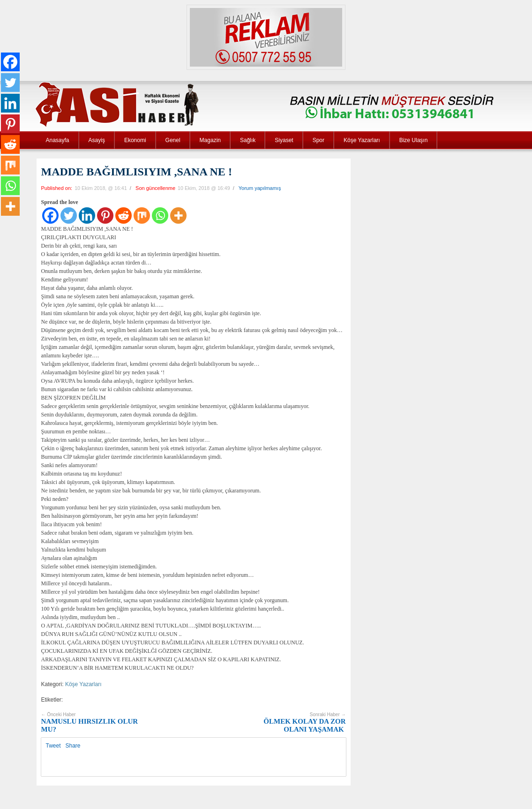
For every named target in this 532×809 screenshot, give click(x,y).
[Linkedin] (87, 215)
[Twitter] (69, 215)
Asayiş (97, 140)
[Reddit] (124, 215)
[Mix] (142, 215)
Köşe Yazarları (362, 140)
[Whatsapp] (160, 215)
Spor (318, 140)
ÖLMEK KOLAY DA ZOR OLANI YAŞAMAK (304, 722)
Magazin (210, 140)
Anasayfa (58, 140)
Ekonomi (135, 140)
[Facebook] (50, 215)
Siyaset (284, 140)
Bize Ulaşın (414, 140)
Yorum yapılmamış (260, 188)
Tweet (53, 746)
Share (73, 746)
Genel (173, 140)
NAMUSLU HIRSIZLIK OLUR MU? (90, 722)
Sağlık (248, 140)
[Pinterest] (105, 215)
